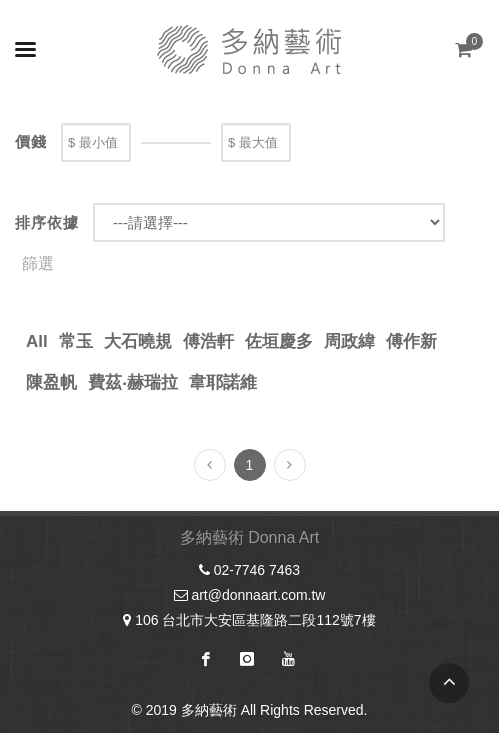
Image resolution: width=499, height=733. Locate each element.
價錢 (31, 141)
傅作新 (411, 341)
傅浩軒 (208, 341)
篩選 (38, 263)
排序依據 (47, 222)
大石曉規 (138, 341)
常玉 (76, 341)
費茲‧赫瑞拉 (133, 382)
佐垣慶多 (279, 341)
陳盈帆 (51, 382)
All (37, 341)
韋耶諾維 (223, 382)
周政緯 (349, 341)
